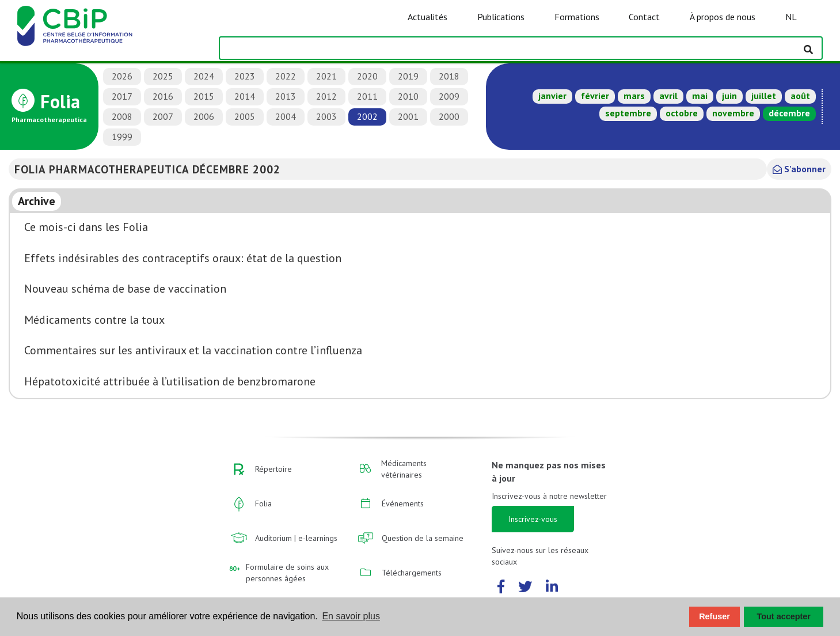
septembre (628, 113)
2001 (408, 116)
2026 (122, 76)
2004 (286, 116)
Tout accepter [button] (784, 616)
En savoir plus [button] (351, 616)
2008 (122, 116)
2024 (204, 76)
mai (700, 96)
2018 (449, 76)
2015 (204, 96)
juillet (764, 96)
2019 (408, 76)
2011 (367, 96)
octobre (682, 113)
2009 (449, 96)
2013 (286, 96)
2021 (326, 76)
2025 (163, 76)
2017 (122, 96)
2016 (163, 96)
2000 (449, 116)
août (800, 96)
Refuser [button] (714, 616)
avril (668, 96)
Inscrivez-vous (533, 519)
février (595, 96)
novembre (733, 113)
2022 (286, 76)
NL (791, 17)
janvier (552, 96)
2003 (326, 116)
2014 (245, 96)
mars (634, 96)
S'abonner (799, 169)
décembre (789, 113)
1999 (122, 137)
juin (729, 96)
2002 (367, 116)
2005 (245, 116)
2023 (245, 76)
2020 (367, 76)
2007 (163, 116)
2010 (408, 96)
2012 (326, 96)
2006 (204, 116)
